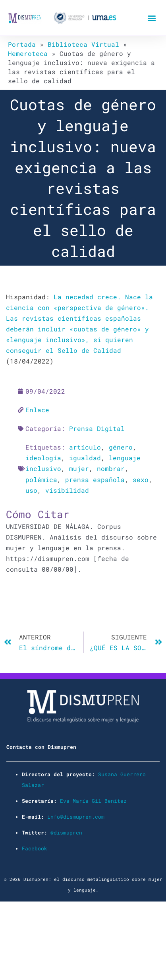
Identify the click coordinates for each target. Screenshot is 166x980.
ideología (43, 458)
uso (31, 490)
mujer (79, 468)
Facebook (35, 848)
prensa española (95, 479)
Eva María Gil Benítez (93, 801)
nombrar (111, 468)
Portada (22, 44)
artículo (85, 447)
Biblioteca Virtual (83, 44)
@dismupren (66, 833)
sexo (141, 479)
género (121, 447)
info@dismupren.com (76, 817)
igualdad (85, 458)
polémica (41, 479)
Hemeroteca (28, 53)
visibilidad (67, 490)
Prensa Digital (97, 428)
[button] (152, 18)
